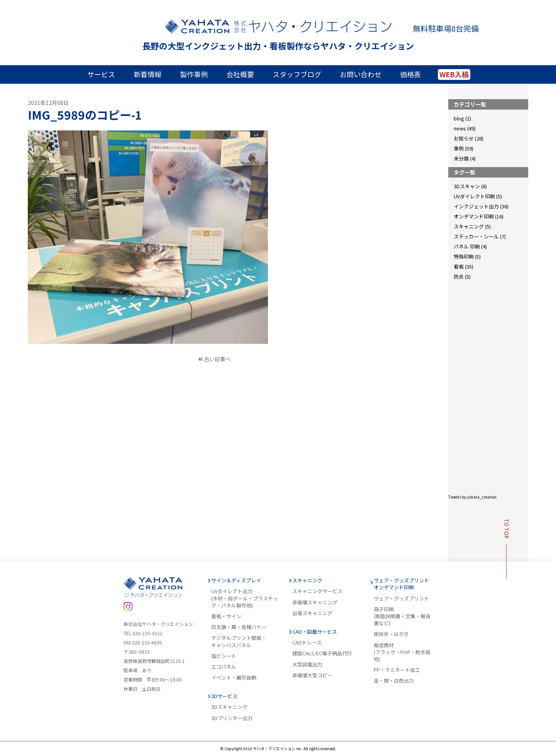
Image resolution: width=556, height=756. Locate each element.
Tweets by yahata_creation (472, 497)
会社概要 (240, 74)
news (460, 128)
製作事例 (194, 74)
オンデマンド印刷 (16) (479, 216)
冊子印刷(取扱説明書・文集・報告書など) (402, 616)
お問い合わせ (361, 74)
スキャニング (307, 580)
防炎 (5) (462, 277)
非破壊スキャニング (315, 602)
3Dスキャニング (229, 707)
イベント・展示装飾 (234, 678)
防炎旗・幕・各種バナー (239, 627)
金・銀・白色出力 (394, 681)
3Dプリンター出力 (232, 718)
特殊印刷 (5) (467, 256)
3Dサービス (224, 696)
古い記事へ (214, 359)
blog (459, 118)
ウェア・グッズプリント (401, 599)
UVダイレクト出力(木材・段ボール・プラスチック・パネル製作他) (245, 598)
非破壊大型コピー (312, 675)
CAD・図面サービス (315, 632)
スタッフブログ (297, 74)
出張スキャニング (312, 613)
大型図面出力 (307, 665)
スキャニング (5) (472, 226)
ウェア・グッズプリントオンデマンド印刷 (401, 584)
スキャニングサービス (317, 591)
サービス (101, 74)
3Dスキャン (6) (470, 186)
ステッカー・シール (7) (480, 236)
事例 (459, 148)
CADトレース (307, 643)
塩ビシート (224, 656)
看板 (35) (464, 266)
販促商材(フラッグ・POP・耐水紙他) (402, 652)
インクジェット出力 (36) (481, 206)
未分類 (461, 158)
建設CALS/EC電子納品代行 (322, 653)
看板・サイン (226, 616)
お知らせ (464, 138)
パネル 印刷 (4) (470, 246)
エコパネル (224, 667)
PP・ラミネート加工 (397, 670)
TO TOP (507, 549)
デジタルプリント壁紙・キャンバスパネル (239, 641)
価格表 (410, 74)
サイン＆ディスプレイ (236, 580)
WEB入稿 (454, 74)
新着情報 (147, 74)
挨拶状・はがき (391, 634)
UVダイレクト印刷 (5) (478, 196)
